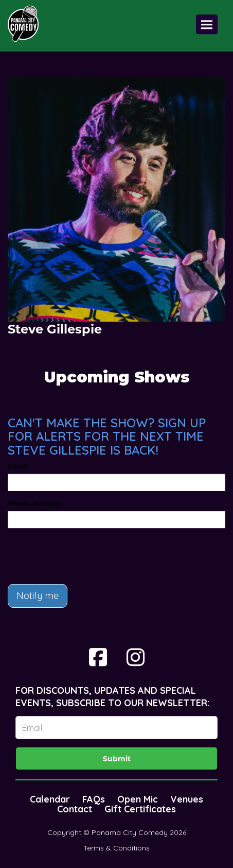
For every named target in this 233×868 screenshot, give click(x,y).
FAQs (94, 799)
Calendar (50, 799)
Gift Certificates (140, 809)
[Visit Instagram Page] (136, 657)
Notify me (38, 596)
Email (18, 466)
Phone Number (35, 504)
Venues (187, 799)
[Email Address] (116, 728)
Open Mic (138, 799)
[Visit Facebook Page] (98, 657)
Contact (75, 809)
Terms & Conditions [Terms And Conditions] (116, 848)
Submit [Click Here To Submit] (117, 759)
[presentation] (86, 556)
